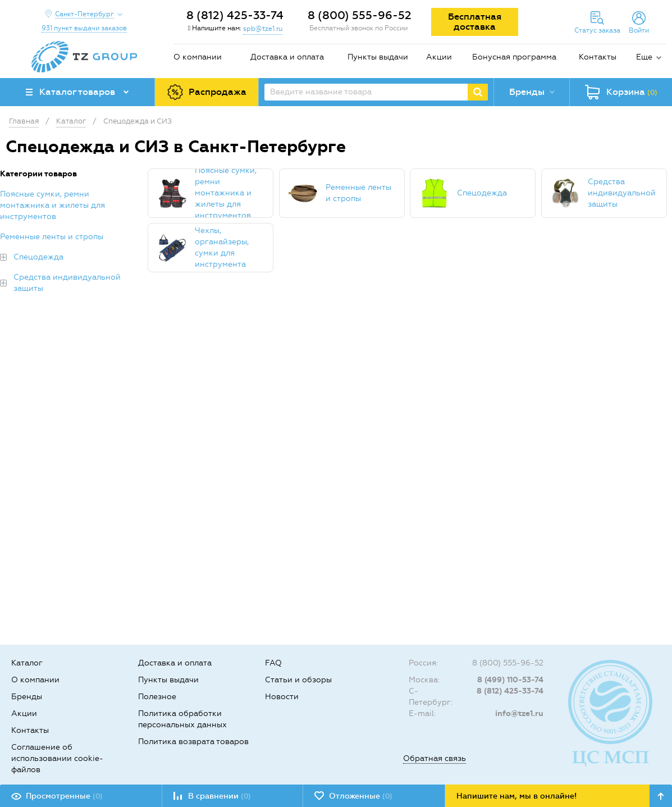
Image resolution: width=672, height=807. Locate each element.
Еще (644, 57)
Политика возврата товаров (193, 742)
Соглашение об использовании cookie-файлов (57, 758)
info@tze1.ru (519, 713)
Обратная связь (435, 758)
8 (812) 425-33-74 (235, 15)
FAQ (273, 663)
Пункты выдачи (378, 57)
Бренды (27, 697)
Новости (282, 697)
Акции (439, 57)
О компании (198, 57)
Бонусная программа (514, 57)
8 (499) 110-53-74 (510, 680)
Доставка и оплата (287, 57)
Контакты (598, 57)
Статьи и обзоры (298, 680)
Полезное (157, 697)
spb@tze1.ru (263, 29)
